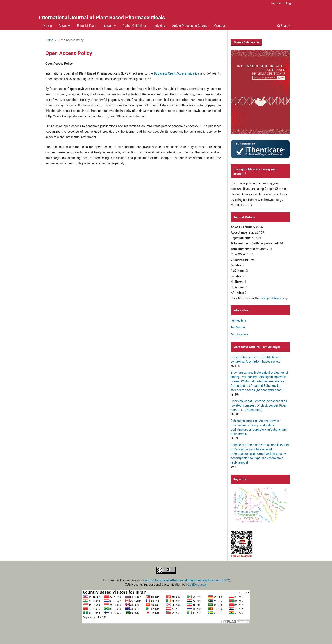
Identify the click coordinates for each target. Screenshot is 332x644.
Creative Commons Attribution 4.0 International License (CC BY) (187, 580)
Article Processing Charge (190, 26)
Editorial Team (87, 26)
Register (276, 3)
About (63, 26)
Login (290, 3)
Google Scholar (271, 298)
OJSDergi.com (197, 585)
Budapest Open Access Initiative (176, 73)
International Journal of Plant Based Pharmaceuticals (102, 18)
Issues (108, 26)
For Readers (238, 321)
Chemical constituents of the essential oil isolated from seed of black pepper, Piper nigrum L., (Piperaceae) (259, 405)
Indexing (159, 26)
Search (284, 26)
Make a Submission (246, 42)
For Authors (238, 327)
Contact (220, 26)
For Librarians (239, 334)
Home (48, 26)
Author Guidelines (134, 26)
